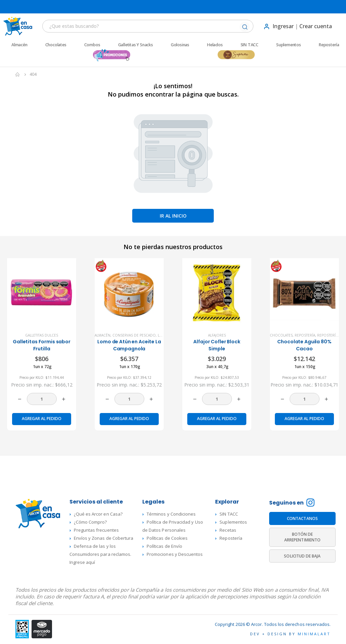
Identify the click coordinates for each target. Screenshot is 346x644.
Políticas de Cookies (167, 538)
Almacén (19, 45)
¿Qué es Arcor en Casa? (98, 514)
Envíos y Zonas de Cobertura (104, 538)
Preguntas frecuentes (96, 530)
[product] (42, 293)
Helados (215, 45)
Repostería (329, 45)
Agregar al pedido (42, 419)
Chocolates (56, 45)
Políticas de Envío (164, 546)
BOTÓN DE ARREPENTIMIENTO (302, 537)
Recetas (228, 530)
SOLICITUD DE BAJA (302, 556)
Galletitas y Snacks (136, 45)
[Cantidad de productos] (42, 399)
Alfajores (217, 335)
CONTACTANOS (302, 518)
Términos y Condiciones (171, 514)
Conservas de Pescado (134, 335)
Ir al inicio (173, 216)
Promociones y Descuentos (175, 554)
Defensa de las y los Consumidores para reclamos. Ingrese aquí (101, 554)
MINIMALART (314, 634)
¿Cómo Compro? (90, 522)
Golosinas (180, 45)
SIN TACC (250, 45)
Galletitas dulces (42, 335)
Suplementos (289, 45)
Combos (92, 45)
